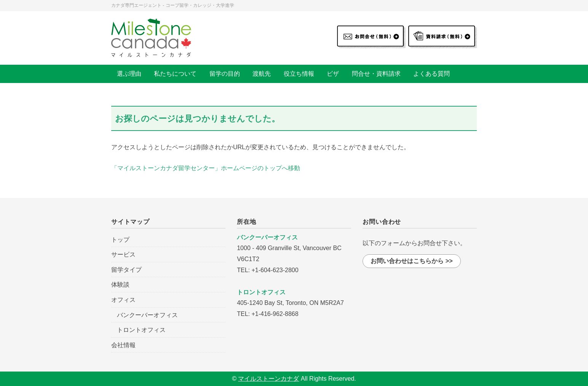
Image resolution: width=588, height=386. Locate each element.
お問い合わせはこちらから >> (411, 261)
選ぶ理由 (129, 74)
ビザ (333, 74)
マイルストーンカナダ (268, 379)
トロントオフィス (141, 330)
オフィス (123, 300)
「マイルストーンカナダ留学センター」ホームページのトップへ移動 (206, 168)
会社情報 (123, 345)
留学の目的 (225, 74)
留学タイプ (126, 270)
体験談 (120, 285)
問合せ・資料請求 (376, 74)
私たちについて (175, 74)
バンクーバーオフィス (147, 315)
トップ (120, 240)
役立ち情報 (299, 74)
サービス (123, 254)
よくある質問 (431, 74)
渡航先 (262, 74)
